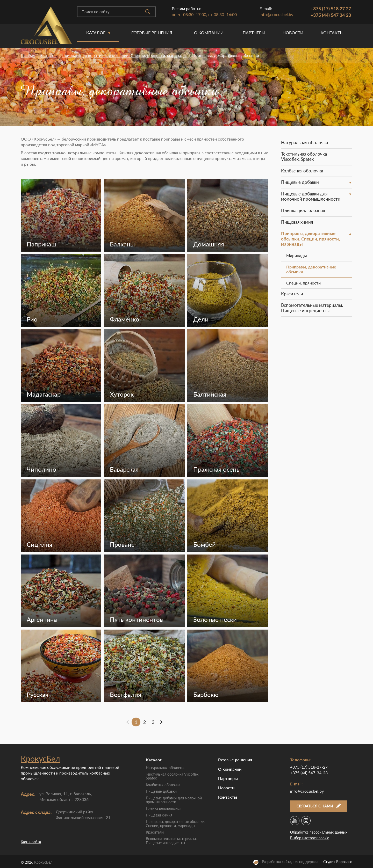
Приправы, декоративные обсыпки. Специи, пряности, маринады (310, 239)
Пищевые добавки (300, 182)
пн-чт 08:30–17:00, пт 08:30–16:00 (204, 14)
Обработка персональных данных (319, 832)
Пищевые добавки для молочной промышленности (311, 196)
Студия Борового (338, 862)
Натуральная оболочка (304, 143)
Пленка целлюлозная (303, 210)
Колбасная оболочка (302, 171)
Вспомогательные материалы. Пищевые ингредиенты (312, 308)
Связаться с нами (319, 806)
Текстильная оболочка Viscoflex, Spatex (304, 156)
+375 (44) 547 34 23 (331, 15)
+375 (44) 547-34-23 (309, 773)
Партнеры (254, 32)
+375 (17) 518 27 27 (331, 9)
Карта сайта (31, 842)
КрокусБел (40, 758)
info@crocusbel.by (276, 14)
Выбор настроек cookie (310, 838)
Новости (293, 32)
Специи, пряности (303, 283)
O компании (209, 32)
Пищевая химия (297, 222)
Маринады (297, 255)
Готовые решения (152, 32)
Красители (292, 294)
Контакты (332, 32)
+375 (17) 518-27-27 (309, 767)
